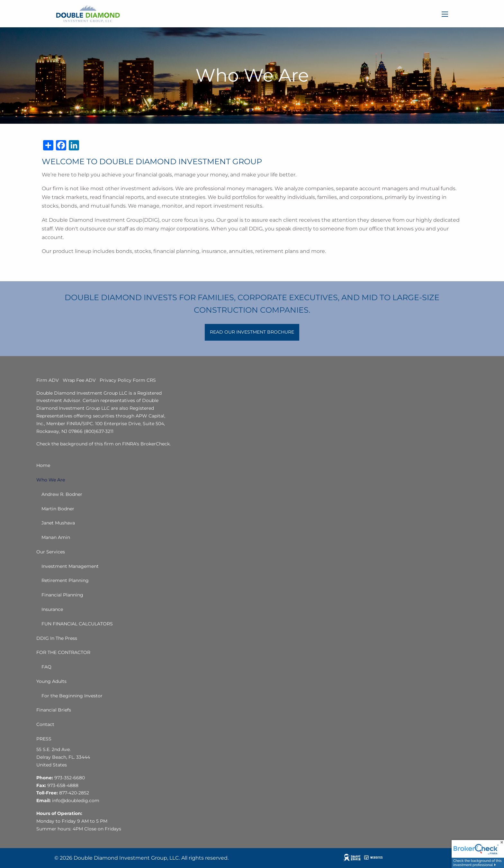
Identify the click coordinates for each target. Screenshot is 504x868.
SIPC (88, 424)
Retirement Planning (65, 580)
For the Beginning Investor (72, 696)
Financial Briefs (54, 710)
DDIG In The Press (57, 638)
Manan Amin (56, 537)
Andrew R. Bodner (62, 494)
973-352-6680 (70, 778)
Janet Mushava (58, 523)
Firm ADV (48, 380)
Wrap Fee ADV (79, 380)
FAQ (46, 667)
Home (43, 465)
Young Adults (51, 681)
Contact (45, 724)
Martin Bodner (58, 509)
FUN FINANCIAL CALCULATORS (77, 624)
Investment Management (70, 566)
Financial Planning (62, 595)
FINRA (74, 424)
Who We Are (51, 480)
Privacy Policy (116, 380)
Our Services (51, 552)
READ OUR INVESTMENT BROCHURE (252, 332)
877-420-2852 (74, 793)
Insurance (52, 609)
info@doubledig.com (76, 801)
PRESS (44, 739)
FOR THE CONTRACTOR (63, 652)
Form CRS (144, 380)
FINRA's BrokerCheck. (146, 444)
